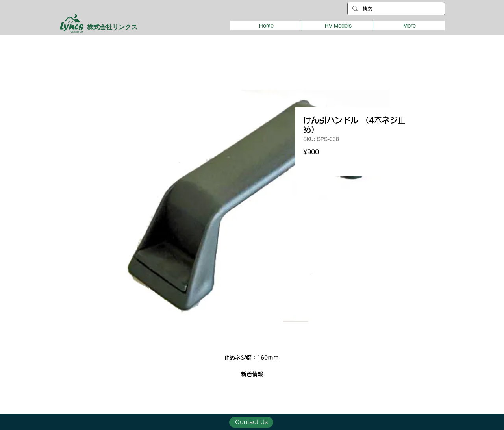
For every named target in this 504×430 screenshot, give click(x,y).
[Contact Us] (251, 422)
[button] (338, 26)
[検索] (395, 9)
